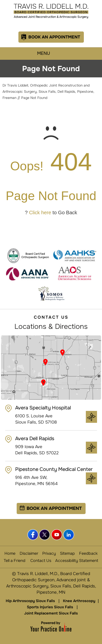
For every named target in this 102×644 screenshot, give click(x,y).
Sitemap (67, 553)
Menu (50, 54)
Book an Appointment (54, 508)
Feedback (88, 553)
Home (10, 553)
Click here (40, 213)
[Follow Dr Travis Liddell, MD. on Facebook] (33, 535)
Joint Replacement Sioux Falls (51, 613)
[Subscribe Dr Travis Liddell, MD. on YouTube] (57, 535)
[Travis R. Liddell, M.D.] (51, 11)
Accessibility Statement (77, 561)
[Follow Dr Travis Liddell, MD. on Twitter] (45, 535)
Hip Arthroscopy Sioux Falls (30, 601)
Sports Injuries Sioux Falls (50, 607)
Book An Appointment (54, 37)
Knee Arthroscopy (79, 601)
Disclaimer (29, 553)
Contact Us (41, 561)
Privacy (49, 553)
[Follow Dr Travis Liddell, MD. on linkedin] (69, 535)
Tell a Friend (15, 561)
